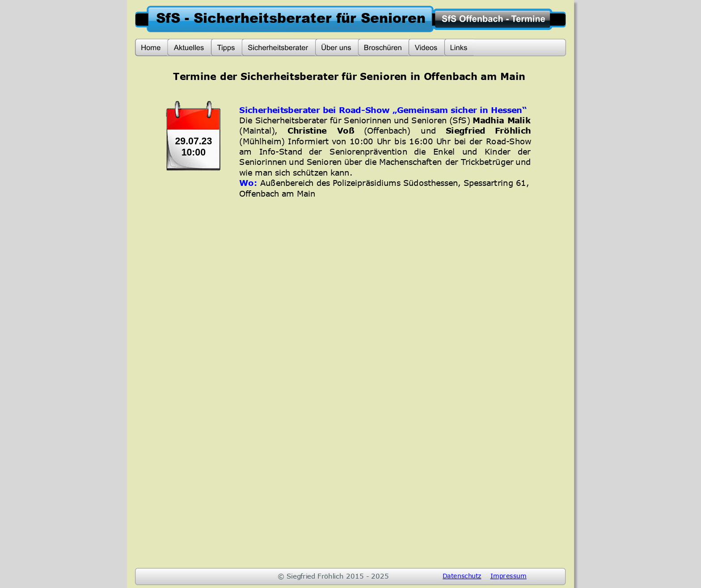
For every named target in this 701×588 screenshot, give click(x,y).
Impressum (509, 575)
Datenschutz (462, 575)
